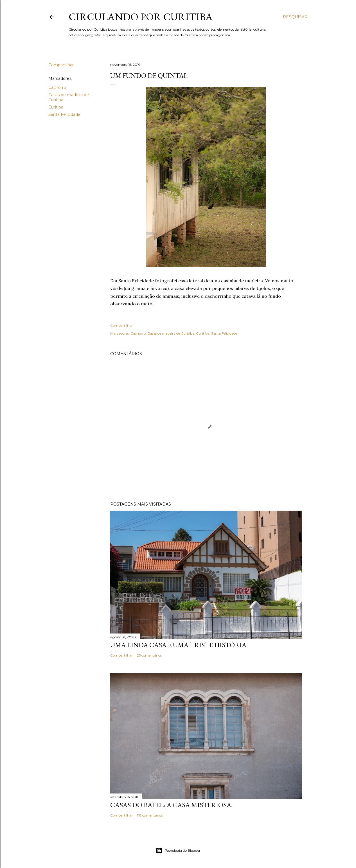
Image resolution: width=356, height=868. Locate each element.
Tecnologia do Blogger (178, 851)
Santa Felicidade (64, 114)
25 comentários (149, 655)
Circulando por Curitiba (141, 17)
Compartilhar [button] (61, 65)
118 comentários (150, 815)
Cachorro (57, 87)
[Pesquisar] (295, 17)
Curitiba (56, 107)
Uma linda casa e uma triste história (178, 645)
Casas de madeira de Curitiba (171, 333)
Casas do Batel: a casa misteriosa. (171, 805)
